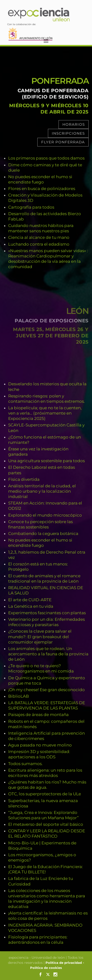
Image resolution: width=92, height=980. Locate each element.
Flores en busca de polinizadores (42, 189)
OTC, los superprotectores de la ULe (45, 794)
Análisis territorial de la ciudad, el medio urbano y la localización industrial (42, 491)
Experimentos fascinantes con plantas (47, 613)
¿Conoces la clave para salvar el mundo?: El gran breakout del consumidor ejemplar (40, 636)
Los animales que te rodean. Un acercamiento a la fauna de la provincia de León (48, 654)
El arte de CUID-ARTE (30, 600)
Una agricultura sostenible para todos (46, 461)
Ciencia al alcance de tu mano (39, 237)
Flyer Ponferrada (63, 142)
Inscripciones (68, 133)
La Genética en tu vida (31, 606)
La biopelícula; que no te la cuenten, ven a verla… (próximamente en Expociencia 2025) (45, 413)
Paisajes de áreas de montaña (38, 715)
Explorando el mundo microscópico (45, 515)
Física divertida (24, 479)
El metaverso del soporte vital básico (46, 824)
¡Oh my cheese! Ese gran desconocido (46, 690)
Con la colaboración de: (30, 30)
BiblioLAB (19, 696)
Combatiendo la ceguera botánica (43, 534)
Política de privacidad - (65, 963)
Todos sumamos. (25, 764)
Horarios (74, 124)
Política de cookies (46, 968)
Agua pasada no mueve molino (40, 745)
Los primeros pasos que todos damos (46, 158)
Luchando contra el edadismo (39, 244)
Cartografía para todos (31, 207)
